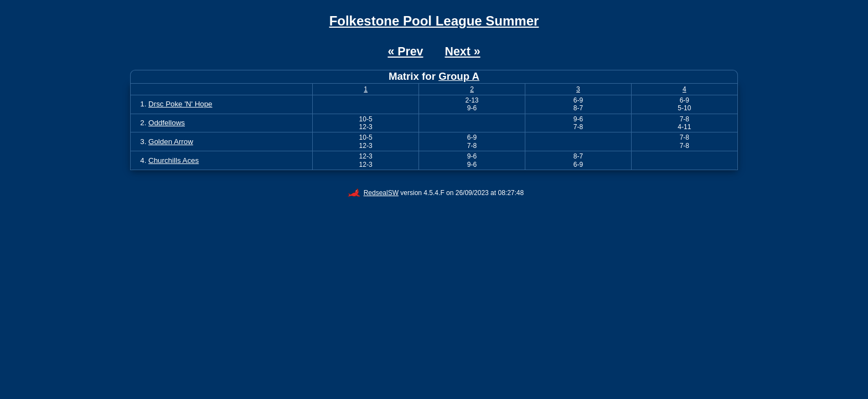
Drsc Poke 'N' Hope (180, 104)
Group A (459, 76)
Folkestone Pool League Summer (434, 21)
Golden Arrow (171, 142)
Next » (463, 52)
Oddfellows (167, 123)
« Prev (405, 52)
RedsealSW (373, 193)
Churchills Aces (174, 160)
